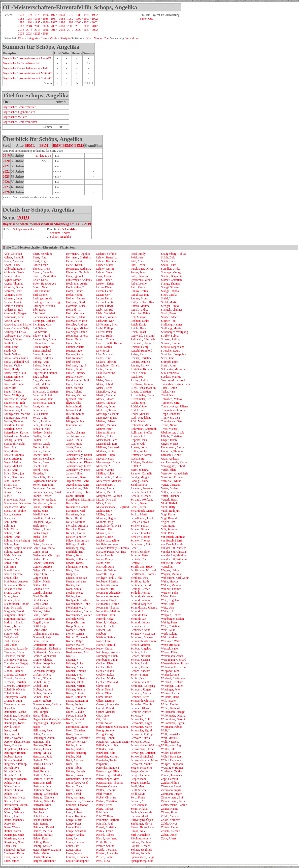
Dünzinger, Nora (14, 842)
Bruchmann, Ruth (14, 585)
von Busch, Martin (172, 541)
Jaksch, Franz (74, 444)
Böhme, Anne (12, 537)
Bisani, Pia (10, 485)
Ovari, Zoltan (104, 723)
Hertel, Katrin (74, 265)
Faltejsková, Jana (43, 399)
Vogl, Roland (169, 518)
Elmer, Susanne (42, 354)
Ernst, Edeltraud (42, 384)
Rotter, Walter (139, 451)
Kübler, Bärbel (75, 749)
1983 (21, 19)
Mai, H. (101, 377)
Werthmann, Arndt (172, 656)
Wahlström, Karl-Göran (175, 578)
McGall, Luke (105, 436)
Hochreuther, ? (75, 287)
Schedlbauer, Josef (142, 518)
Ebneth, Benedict (43, 272)
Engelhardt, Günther (45, 373)
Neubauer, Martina (107, 581)
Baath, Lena (11, 347)
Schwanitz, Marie (141, 727)
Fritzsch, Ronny (42, 529)
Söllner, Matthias (141, 842)
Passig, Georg (104, 734)
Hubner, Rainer (75, 354)
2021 (87, 30)
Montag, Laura (105, 488)
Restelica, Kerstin (141, 369)
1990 (78, 19)
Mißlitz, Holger (106, 473)
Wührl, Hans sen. (171, 760)
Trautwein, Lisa (170, 418)
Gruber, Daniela (42, 693)
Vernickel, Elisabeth (173, 477)
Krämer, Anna (74, 667)
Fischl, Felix (40, 466)
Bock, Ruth (11, 518)
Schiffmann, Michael (143, 570)
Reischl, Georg (140, 347)
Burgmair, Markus (15, 619)
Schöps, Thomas (141, 667)
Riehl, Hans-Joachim (143, 388)
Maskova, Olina (106, 406)
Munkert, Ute (104, 529)
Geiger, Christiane (44, 570)
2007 (54, 26)
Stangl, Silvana (170, 287)
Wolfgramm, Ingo (172, 745)
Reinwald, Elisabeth (143, 339)
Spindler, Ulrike (171, 269)
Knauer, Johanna (76, 581)
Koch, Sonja (73, 589)
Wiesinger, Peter (171, 689)
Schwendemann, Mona (144, 760)
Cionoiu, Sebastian (15, 678)
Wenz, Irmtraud (170, 645)
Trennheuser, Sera (172, 421)
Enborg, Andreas (43, 358)
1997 (54, 22)
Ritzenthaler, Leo (141, 399)
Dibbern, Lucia (13, 757)
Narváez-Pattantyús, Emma (113, 548)
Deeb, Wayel (11, 734)
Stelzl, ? (166, 298)
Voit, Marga (168, 526)
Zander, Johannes (171, 775)
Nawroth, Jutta (105, 567)
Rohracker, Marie (141, 425)
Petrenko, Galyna (107, 786)
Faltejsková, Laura (44, 403)
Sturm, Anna (169, 365)
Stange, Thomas (171, 284)
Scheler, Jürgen (140, 529)
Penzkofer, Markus (108, 757)
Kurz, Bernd (73, 794)
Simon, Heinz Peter (142, 827)
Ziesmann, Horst (171, 786)
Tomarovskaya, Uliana (174, 406)
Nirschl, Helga (105, 619)
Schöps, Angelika (24, 229)
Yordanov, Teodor (172, 771)
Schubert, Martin (141, 693)
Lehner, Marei (105, 265)
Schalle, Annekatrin (143, 492)
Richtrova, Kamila (142, 384)
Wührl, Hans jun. (171, 757)
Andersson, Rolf (14, 310)
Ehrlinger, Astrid (43, 298)
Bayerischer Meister (15, 117)
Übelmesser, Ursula (173, 433)
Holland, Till (74, 310)
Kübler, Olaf (73, 757)
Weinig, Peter (169, 622)
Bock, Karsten (12, 514)
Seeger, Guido (139, 771)
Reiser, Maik (138, 354)
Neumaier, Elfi (105, 589)
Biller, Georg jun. (14, 473)
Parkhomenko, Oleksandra (112, 727)
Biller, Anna (11, 470)
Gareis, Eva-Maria (44, 548)
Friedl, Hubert (41, 514)
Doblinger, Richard (15, 779)
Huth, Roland (74, 392)
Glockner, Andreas (44, 619)
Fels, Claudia (41, 414)
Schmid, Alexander (142, 596)
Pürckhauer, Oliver (142, 269)
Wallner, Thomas (171, 589)
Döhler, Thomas (13, 790)
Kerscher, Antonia (77, 526)
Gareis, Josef (40, 552)
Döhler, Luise (12, 786)
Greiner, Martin (42, 667)
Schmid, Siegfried (142, 604)
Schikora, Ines (139, 578)
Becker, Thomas (13, 421)
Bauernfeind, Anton (16, 399)
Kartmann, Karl (75, 511)
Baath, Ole (10, 351)
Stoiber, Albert (170, 317)
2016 (46, 30)
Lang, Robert (74, 812)
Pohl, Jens (102, 812)
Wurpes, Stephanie (172, 764)
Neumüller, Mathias (108, 611)
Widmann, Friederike (174, 667)
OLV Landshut (68, 229)
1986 (46, 19)
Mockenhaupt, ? (106, 485)
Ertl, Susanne (41, 388)
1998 (62, 22)
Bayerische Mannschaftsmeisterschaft (25, 68)
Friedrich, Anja (42, 522)
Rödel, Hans (138, 410)
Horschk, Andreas (77, 325)
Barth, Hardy (12, 369)
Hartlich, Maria (42, 775)
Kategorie (32, 38)
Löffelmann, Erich (107, 325)
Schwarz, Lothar (141, 742)
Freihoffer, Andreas (44, 500)
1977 (54, 15)
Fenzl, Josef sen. (43, 425)
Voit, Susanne (169, 529)
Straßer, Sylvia (170, 336)
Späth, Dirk (168, 257)
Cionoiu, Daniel (13, 671)
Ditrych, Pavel (12, 775)
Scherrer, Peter (140, 555)
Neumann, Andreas (108, 596)
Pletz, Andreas (105, 809)
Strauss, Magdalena (173, 347)
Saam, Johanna (140, 470)
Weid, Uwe (168, 608)
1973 (21, 15)
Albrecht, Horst (13, 291)
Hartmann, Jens (42, 786)
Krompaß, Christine (78, 738)
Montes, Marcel (106, 492)
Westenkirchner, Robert (175, 663)
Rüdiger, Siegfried (142, 462)
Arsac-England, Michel (18, 325)
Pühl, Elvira (138, 265)
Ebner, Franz (40, 265)
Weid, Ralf (167, 604)
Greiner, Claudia (43, 660)
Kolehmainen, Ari (77, 608)
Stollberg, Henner (172, 325)
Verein (53, 38)
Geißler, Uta (40, 585)
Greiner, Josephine (44, 663)
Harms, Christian (43, 764)
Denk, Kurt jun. (13, 745)
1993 (21, 22)
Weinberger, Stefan (172, 619)
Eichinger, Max (42, 325)
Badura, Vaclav (13, 365)
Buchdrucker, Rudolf (16, 604)
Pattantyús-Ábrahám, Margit (113, 742)
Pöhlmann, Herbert (108, 820)
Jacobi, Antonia (75, 436)
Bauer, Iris (10, 388)
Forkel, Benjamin (43, 485)
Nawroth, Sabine (106, 570)
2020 (78, 30)
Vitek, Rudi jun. (171, 511)
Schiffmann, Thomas (143, 574)
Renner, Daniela (140, 362)
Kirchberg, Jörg (75, 548)
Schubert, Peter (140, 697)
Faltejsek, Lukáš (43, 395)
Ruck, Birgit (138, 459)
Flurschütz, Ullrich (44, 477)
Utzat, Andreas (170, 459)
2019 (70, 30)
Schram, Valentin (141, 682)
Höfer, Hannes (75, 291)
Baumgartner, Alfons (16, 406)
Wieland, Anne (170, 675)
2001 (87, 22)
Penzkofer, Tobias (107, 760)
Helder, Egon (41, 838)
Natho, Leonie (105, 555)
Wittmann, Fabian (172, 727)
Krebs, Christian (76, 708)
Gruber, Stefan (41, 697)
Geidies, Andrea (42, 567)
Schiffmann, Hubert (143, 567)
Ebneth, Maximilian (45, 276)
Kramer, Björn (75, 675)
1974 (29, 15)
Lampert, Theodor (77, 805)
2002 (95, 22)
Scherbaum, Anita (141, 544)
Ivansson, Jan (74, 425)
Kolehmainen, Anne (78, 604)
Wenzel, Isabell (170, 649)
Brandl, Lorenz (13, 570)
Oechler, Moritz (106, 678)
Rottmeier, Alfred (141, 455)
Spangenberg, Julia (142, 861)
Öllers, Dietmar (106, 701)
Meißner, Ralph (106, 455)
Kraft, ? (71, 656)
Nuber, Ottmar (105, 649)
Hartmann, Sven (42, 790)
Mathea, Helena (106, 421)
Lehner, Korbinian (107, 261)
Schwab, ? (137, 716)
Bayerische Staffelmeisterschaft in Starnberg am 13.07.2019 (47, 224)
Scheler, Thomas (141, 541)
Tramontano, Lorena (173, 410)
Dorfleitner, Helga (15, 797)
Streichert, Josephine (173, 354)
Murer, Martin (105, 537)
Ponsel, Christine (106, 827)
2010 (78, 26)
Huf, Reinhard (75, 358)
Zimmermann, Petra (173, 801)
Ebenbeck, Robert (14, 850)
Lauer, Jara (73, 846)
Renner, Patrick (140, 365)
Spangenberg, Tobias (173, 254)
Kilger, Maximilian (77, 541)
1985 (37, 19)
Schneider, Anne (141, 630)
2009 (70, 26)
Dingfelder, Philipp (15, 764)
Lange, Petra (74, 827)
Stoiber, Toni (169, 321)
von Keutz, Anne (171, 563)
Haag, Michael (42, 708)
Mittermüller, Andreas (109, 477)
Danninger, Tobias (15, 723)
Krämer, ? (72, 660)
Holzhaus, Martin (76, 321)
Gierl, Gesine (41, 600)
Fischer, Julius (41, 447)
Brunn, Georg (12, 593)
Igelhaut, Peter (75, 399)
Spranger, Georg (171, 272)
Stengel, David (170, 306)
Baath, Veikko (12, 354)
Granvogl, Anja (42, 637)
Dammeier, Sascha (15, 712)
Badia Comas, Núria (16, 358)
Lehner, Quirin (105, 269)
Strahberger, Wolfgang (174, 332)
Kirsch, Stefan (75, 555)
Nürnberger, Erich (107, 656)
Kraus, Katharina (76, 697)
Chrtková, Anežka (15, 667)
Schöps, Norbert (140, 656)
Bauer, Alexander (14, 384)
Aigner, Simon (12, 280)
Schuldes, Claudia (142, 704)
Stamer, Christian (171, 280)
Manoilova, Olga (106, 392)
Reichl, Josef (138, 332)
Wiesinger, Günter (172, 686)
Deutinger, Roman (15, 753)
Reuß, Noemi (139, 373)
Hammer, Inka (41, 742)
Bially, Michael (13, 466)
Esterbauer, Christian (45, 392)
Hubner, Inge (74, 351)
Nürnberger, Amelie (108, 652)
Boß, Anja (10, 567)
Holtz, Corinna (75, 313)
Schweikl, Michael (142, 757)
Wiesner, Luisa (170, 693)
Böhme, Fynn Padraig (17, 541)
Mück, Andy (104, 503)
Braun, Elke (11, 578)
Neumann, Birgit (106, 600)
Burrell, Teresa (13, 626)
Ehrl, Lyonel (40, 295)
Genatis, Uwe (41, 589)
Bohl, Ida (9, 526)
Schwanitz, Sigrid (141, 730)
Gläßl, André (40, 615)
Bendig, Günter (13, 440)
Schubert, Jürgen (141, 689)
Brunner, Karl (12, 600)
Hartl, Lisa (39, 768)
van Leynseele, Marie (174, 462)
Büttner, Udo (11, 634)
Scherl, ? (136, 548)
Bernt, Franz (11, 447)
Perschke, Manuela (108, 768)
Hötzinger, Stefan (76, 332)
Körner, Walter (75, 645)
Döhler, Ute (11, 794)
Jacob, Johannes (76, 433)
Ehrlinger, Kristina (44, 306)
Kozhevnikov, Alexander (81, 649)
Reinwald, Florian (142, 343)
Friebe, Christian (43, 507)
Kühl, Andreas (75, 760)
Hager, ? (38, 727)
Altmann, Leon (13, 298)
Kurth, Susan (74, 790)
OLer (21, 38)
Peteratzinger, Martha (109, 775)
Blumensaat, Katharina (17, 503)
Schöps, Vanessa (141, 671)
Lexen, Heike (104, 298)
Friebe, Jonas (41, 511)
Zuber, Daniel (169, 835)
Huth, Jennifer (75, 384)
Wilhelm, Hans (170, 697)
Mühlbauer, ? (104, 511)
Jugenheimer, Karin (78, 485)
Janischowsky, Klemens (80, 462)
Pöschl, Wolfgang (107, 838)
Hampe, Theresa (42, 749)
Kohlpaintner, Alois (78, 600)
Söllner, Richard (140, 846)
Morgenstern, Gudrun (109, 496)
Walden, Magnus (171, 585)
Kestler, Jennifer (76, 537)
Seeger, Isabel (139, 779)
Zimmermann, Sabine (174, 805)
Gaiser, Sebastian (43, 544)
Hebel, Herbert (42, 816)
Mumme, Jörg (105, 522)
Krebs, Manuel (75, 719)
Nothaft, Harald (106, 645)
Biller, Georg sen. (14, 477)
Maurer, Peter (104, 429)
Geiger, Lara (40, 574)
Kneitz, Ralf (73, 585)
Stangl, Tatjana (170, 291)
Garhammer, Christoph (46, 555)
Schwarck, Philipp (142, 734)
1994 (29, 22)
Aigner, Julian (12, 276)
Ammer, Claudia (14, 306)
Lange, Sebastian (76, 831)
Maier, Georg (104, 380)
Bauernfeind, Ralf (14, 403)
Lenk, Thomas (105, 276)
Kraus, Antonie (75, 693)
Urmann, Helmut (171, 455)
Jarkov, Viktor (74, 473)
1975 (37, 15)
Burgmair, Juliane (14, 615)
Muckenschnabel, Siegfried (113, 507)
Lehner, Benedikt (107, 257)
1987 (54, 19)
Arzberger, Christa (15, 332)
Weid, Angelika (170, 600)
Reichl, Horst (139, 328)
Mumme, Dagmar (107, 518)
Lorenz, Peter (104, 332)
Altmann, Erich (13, 295)
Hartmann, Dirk (42, 783)
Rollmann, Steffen (142, 433)
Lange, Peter (74, 824)
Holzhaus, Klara (76, 317)
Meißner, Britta (105, 451)
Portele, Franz (105, 831)
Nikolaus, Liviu (106, 615)
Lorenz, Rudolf (105, 336)
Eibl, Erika (39, 310)
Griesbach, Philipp (44, 671)
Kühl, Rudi (73, 764)
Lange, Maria (74, 820)
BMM (57, 146)
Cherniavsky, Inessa (16, 660)
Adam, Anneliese (14, 261)
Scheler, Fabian (140, 526)
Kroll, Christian (75, 730)
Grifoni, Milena (42, 675)
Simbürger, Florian (142, 824)
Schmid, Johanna (141, 600)
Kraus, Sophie (74, 704)
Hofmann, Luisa (76, 306)
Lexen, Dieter (104, 287)
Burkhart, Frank (13, 622)
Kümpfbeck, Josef (77, 783)
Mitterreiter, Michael (109, 481)
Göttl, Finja (40, 626)
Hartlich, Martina (43, 779)
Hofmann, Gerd (75, 302)
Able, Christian (13, 254)
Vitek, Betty (168, 507)
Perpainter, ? (104, 764)
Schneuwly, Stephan (143, 634)
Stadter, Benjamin (172, 276)
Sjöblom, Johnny (141, 838)
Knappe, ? (72, 574)
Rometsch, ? (138, 436)
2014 (29, 30)
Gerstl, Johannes (43, 593)
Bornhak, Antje (13, 559)
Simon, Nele (138, 831)
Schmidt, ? (137, 611)
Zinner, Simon (170, 812)
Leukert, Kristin (106, 284)
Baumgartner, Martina (17, 414)
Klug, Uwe (73, 570)
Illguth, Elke (73, 403)
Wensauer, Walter (171, 641)
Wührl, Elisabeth (171, 753)
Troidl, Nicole (169, 425)
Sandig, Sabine (140, 481)
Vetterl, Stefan (170, 500)
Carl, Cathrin (12, 637)
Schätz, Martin (140, 514)
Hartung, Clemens (44, 797)
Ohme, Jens (103, 686)
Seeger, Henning (141, 775)
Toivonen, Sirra (170, 403)
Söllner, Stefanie (141, 853)
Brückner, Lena (13, 589)
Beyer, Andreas (13, 459)
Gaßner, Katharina (44, 563)
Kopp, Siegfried (76, 626)
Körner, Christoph (77, 637)
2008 (62, 26)
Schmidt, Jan (138, 619)
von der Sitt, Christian (174, 552)
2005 (37, 26)
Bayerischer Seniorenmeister (20, 122)
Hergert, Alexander (44, 861)
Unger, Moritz (169, 444)
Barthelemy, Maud (15, 373)
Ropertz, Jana (139, 440)
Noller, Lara (103, 641)
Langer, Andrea (75, 835)
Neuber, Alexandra (107, 585)
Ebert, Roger (40, 261)
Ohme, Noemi (105, 689)
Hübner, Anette (75, 347)
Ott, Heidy (103, 719)
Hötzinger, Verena (77, 336)
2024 (29, 34)
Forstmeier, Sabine (44, 488)
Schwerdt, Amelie (141, 764)
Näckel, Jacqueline (108, 541)
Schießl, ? (137, 563)
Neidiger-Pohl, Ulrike (109, 578)
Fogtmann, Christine (45, 481)
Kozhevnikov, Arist (78, 652)
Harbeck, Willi (42, 760)
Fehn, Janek (40, 410)
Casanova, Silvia (14, 652)
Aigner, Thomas (13, 284)
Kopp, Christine (76, 622)
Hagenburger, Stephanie (47, 723)
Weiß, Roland (169, 634)
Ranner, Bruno (139, 298)
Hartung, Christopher (45, 794)
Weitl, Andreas (170, 637)
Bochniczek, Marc (15, 507)
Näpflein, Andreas (107, 544)
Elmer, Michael (42, 351)
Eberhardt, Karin (14, 853)
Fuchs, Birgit (40, 533)
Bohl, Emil (10, 522)
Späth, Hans (168, 261)
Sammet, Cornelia (142, 473)
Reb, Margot (138, 317)
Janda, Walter (74, 451)
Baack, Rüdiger (13, 339)
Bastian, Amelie (13, 377)
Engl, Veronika (42, 380)
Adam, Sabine (12, 265)
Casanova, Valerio (15, 656)
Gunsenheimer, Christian (48, 704)
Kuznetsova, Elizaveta (79, 801)
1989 (70, 19)
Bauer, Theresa (13, 392)
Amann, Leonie (13, 302)
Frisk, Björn (40, 526)
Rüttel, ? (136, 466)
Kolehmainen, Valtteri (79, 615)
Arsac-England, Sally (17, 328)
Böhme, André (12, 533)
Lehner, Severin (106, 272)
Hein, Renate (41, 824)
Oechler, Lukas (105, 675)
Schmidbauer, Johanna (144, 608)
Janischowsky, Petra (78, 470)
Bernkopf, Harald (14, 444)
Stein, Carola (169, 295)
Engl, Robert (40, 377)
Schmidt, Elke (139, 615)
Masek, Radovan (106, 403)
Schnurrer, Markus (142, 637)
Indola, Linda (74, 410)
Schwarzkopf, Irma (142, 749)
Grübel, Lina (40, 686)
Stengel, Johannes (172, 310)
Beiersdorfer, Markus (16, 436)
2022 (95, 30)
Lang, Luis (72, 809)
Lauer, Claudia (75, 842)
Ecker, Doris (40, 280)
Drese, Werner (12, 827)
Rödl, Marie (138, 421)
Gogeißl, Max (41, 622)
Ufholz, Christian (171, 436)
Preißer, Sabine (105, 846)
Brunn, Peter (11, 596)
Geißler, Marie (41, 581)
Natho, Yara (103, 563)
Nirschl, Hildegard (107, 622)
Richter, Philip (139, 380)
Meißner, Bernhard (108, 447)
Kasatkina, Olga (76, 514)
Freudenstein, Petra (44, 503)
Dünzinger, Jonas (14, 835)
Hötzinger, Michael (78, 328)
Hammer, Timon (43, 745)
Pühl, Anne (137, 261)
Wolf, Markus (169, 738)
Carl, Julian (11, 645)
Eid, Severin (40, 332)
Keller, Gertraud (76, 522)
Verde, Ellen (168, 470)
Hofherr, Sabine (75, 298)
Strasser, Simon (170, 343)
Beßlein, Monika (14, 455)
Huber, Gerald (74, 339)
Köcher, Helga (75, 593)
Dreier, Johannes (14, 820)
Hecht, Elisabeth (43, 820)
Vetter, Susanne (170, 496)
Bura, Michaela (13, 608)
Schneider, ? (138, 626)
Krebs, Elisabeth (76, 716)
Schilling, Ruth (140, 581)
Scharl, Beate (139, 503)
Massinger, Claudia (108, 414)
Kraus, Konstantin (77, 701)
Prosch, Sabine (105, 857)
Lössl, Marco (104, 347)
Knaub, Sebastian (76, 578)
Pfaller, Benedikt (106, 790)
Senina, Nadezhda (142, 812)
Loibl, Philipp (105, 328)
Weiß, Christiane (171, 626)
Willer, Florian (170, 704)
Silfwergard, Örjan (142, 820)
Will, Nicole (168, 701)
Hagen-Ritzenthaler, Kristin (49, 719)
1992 (95, 19)
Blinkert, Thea (12, 492)
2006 (46, 26)
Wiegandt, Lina (170, 671)
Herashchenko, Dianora (47, 850)
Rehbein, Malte (140, 321)
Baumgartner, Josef (15, 410)
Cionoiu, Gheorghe (15, 675)
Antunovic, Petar (14, 317)
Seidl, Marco (138, 786)
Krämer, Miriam (76, 686)
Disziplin (65, 38)
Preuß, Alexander (107, 850)
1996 (46, 22)
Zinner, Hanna (170, 809)
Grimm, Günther (43, 678)
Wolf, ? (165, 730)
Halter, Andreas (42, 734)
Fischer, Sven (41, 462)
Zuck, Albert (169, 838)
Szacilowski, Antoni (173, 380)
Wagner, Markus (171, 574)
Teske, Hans (168, 392)
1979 (70, 15)
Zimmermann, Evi (172, 797)
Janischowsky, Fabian (79, 459)
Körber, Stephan (76, 630)
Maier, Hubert (105, 384)
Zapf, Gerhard (169, 779)
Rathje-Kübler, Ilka (142, 302)
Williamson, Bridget (173, 712)
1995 (37, 22)
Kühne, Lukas (74, 775)
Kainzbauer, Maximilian (81, 500)
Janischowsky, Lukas (79, 466)
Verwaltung (132, 38)
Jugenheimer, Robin (78, 492)
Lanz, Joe (72, 838)
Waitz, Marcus (170, 581)
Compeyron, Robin (15, 697)
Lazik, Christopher (77, 861)
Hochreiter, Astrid (77, 284)
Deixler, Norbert (14, 738)
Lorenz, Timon (105, 339)
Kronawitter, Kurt (77, 742)
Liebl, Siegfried (106, 313)
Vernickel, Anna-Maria (175, 473)
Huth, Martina (74, 388)
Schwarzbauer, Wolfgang (146, 745)
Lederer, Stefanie (106, 254)
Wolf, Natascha (170, 742)
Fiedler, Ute (40, 440)
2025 (37, 34)
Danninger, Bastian (15, 719)
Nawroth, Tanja (105, 574)
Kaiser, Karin (74, 503)
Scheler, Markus (140, 537)
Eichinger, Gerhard (44, 321)
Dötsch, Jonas (12, 816)
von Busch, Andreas (173, 537)
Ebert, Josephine (43, 254)
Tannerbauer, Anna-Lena (176, 384)
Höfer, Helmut (75, 295)
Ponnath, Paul (105, 824)
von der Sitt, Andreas (174, 548)
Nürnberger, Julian (107, 660)
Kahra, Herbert (75, 496)
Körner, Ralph (74, 641)
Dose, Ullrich (12, 809)
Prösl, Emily (138, 254)
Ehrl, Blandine (41, 291)
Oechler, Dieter (105, 663)
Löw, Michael (105, 354)
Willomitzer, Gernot (173, 719)
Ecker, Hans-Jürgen (44, 284)
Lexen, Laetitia (105, 302)
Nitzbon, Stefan (106, 637)
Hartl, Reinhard (42, 771)
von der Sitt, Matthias (174, 555)
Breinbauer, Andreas (16, 581)
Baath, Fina (11, 343)
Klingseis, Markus (77, 567)
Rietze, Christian (141, 392)
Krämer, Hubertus (77, 678)
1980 (78, 15)
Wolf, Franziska (170, 734)
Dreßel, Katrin (12, 831)
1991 (87, 19)
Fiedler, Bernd (41, 436)
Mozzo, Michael (106, 500)
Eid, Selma (39, 328)
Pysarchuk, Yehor (141, 280)
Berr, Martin (11, 451)
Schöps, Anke (139, 652)
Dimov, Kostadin (14, 760)
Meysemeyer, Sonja (108, 462)
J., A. (69, 429)
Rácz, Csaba (138, 287)
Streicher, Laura (171, 351)
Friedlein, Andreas (44, 518)
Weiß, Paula (168, 630)
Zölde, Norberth (171, 820)
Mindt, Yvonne (105, 470)
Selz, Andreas (139, 805)
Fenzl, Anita (40, 418)
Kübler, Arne (74, 745)
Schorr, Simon (139, 675)
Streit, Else (168, 358)
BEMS (79, 146)
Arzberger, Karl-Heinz (17, 336)
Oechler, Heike (105, 667)
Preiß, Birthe (104, 842)
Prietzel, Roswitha (107, 853)
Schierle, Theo (139, 559)
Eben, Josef (11, 846)
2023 (21, 34)
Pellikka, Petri (105, 749)
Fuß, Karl (38, 541)
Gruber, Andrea (42, 689)
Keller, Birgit (74, 518)
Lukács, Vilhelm (106, 362)
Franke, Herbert (42, 496)
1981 (87, 15)
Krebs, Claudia (75, 712)
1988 (62, 19)
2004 (29, 26)
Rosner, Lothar (140, 447)
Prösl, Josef (138, 257)
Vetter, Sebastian (171, 492)
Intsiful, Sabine (75, 414)
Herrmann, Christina (78, 257)
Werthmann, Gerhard (174, 660)
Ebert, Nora (40, 257)
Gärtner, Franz (41, 559)
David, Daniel (12, 727)
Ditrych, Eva (11, 768)
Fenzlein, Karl (41, 429)
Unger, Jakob (169, 440)
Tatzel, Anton (169, 388)
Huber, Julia (73, 343)
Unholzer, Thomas (172, 451)
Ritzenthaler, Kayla (142, 395)
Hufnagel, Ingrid (76, 365)
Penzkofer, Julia (106, 753)
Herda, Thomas (42, 857)
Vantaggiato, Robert (173, 466)
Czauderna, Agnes (15, 704)
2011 (87, 26)
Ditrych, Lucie (12, 771)
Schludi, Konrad (141, 593)
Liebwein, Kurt (105, 321)
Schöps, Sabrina (140, 660)
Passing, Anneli (106, 738)
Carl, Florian (11, 641)
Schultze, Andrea (60, 233)
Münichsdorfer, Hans (109, 526)
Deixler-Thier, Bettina (17, 742)
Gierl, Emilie (41, 596)
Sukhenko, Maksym (173, 369)
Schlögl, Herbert (141, 589)
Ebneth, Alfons (42, 269)
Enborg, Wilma (42, 369)
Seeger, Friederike (142, 768)
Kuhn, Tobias (74, 768)
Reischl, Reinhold (141, 351)
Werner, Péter (169, 652)
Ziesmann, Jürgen (172, 794)
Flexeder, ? (39, 473)
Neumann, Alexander (109, 593)
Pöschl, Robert (105, 835)
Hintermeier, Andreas (79, 280)
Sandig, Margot (140, 477)
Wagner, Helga (170, 570)
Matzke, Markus (106, 425)
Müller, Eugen (105, 514)
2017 (54, 30)
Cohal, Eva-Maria (14, 689)
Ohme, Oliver (104, 693)
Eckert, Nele (40, 287)
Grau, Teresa (40, 641)
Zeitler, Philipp (170, 783)
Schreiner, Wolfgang (143, 686)
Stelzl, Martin (169, 302)
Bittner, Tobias (12, 488)
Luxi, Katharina (106, 373)
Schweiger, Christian (143, 753)
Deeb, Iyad (10, 730)
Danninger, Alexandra (17, 716)
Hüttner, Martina (76, 395)
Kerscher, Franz (75, 529)
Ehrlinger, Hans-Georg (46, 302)
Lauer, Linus (74, 850)
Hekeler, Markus (43, 835)
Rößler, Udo (138, 444)
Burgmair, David (14, 611)
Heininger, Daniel (43, 827)
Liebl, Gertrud (105, 310)
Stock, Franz (169, 313)
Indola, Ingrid (74, 406)
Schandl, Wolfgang (142, 500)
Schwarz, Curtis (140, 738)
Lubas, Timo (104, 358)
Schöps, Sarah (139, 663)
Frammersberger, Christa (48, 492)
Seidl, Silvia (138, 794)
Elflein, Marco (41, 347)
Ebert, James (11, 861)
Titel (107, 38)
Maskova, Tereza (106, 410)
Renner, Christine (141, 358)
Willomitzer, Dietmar (174, 716)
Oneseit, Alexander (108, 704)
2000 (78, 22)
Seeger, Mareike (140, 783)
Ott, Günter (103, 716)
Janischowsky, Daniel (79, 455)
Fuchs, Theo (40, 537)
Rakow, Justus (139, 291)
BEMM (68, 146)
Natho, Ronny (105, 559)
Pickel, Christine (106, 797)
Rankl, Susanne (140, 295)
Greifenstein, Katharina (47, 649)
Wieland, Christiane (173, 678)
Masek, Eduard (105, 399)
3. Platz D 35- (44, 156)
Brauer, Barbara (13, 574)
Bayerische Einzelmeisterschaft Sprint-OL (28, 78)
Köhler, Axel (74, 596)
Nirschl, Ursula (105, 626)
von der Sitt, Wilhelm (174, 559)
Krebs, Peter (73, 723)
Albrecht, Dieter (13, 287)
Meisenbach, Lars (107, 444)
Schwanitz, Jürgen (142, 723)
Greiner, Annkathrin (45, 656)
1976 (46, 15)
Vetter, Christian (171, 485)
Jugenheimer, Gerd (77, 481)
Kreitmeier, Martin (77, 727)
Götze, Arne (40, 630)
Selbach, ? (137, 801)
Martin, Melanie (106, 395)
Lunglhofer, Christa (108, 365)
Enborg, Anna (41, 362)
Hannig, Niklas (42, 753)
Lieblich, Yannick (107, 317)
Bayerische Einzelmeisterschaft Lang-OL (27, 58)
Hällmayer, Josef (43, 730)
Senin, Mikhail (140, 809)
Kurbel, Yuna (74, 786)
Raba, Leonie (139, 284)
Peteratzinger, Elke (108, 771)
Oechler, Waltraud (107, 682)
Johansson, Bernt (76, 477)
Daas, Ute (10, 708)
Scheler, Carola (140, 522)
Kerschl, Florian (76, 533)
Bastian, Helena (13, 380)
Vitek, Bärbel (169, 503)
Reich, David (139, 325)
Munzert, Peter (105, 533)
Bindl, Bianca (12, 481)
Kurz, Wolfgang (76, 797)
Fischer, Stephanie (44, 459)
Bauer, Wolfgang (14, 395)
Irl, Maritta (73, 418)
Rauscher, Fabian (141, 313)
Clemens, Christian (15, 682)
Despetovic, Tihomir (16, 749)
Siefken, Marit (139, 816)
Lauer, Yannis (74, 853)
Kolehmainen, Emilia (79, 611)
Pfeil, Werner (104, 794)
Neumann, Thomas (108, 608)
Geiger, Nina (40, 578)
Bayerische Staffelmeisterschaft (22, 63)
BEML (30, 146)
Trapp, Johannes (171, 414)
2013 (21, 30)
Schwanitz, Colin (141, 719)
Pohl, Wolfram (105, 816)
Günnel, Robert (42, 701)
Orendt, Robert (105, 708)
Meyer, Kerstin (105, 459)
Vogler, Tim (168, 522)
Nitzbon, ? (102, 634)
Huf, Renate (73, 362)
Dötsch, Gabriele (14, 812)
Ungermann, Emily (172, 447)
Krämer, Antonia (76, 671)
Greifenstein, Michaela (46, 652)
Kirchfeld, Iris (74, 552)
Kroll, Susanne (75, 734)
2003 (21, 26)
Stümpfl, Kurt (169, 362)
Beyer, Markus (13, 462)
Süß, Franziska (170, 373)
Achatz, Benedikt (14, 257)
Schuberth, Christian (143, 701)
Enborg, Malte (41, 365)
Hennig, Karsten (43, 846)
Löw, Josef (103, 351)
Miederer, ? (103, 466)
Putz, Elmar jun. (140, 276)
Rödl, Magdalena (141, 418)
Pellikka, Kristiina (107, 745)
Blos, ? (8, 496)
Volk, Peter (168, 533)
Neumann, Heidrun (108, 604)
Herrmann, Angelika (78, 254)
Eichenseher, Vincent (45, 317)
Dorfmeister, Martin (16, 805)
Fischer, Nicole (42, 455)
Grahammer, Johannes (46, 634)
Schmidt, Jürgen (140, 622)
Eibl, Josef (39, 313)
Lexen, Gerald (105, 291)
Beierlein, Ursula (14, 425)
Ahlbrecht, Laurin (14, 269)
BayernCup (147, 19)
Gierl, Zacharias (42, 608)
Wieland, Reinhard (172, 682)
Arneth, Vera (11, 321)
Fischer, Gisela (42, 444)
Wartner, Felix (170, 593)
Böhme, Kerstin (13, 552)
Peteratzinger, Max (108, 779)
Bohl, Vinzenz (12, 529)
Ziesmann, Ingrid (171, 790)
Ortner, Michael (106, 712)
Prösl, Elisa (103, 861)
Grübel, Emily (41, 682)
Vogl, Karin (168, 514)
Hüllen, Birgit (74, 369)
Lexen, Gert (103, 295)
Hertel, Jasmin (75, 261)
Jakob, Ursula (74, 440)
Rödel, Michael (140, 414)
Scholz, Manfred (141, 645)
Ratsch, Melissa (140, 306)
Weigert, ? (167, 611)
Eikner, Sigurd (41, 336)
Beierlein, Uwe (13, 429)
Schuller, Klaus (140, 708)
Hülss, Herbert (75, 377)
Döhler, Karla (12, 783)
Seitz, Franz (138, 797)
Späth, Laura (169, 265)
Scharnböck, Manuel (143, 511)
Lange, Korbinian (77, 816)
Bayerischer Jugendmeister (19, 112)
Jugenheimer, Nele (77, 488)
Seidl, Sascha (139, 790)
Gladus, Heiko (41, 611)
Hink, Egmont (74, 276)
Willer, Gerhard (170, 708)
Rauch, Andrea (140, 310)
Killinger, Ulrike (76, 544)
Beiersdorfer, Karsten (17, 433)
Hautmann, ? (40, 809)
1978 (62, 15)
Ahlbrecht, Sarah (14, 272)
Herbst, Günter (42, 853)
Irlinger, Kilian (75, 421)
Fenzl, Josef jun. (43, 421)
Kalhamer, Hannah (77, 507)
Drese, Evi (10, 824)
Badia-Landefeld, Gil (16, 362)
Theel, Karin (169, 395)
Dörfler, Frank (12, 801)
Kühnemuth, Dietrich (79, 779)
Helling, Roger (42, 842)
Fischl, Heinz (41, 470)
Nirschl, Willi (104, 630)
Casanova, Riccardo (16, 649)
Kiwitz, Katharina (77, 559)
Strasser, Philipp (171, 339)
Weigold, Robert (171, 615)
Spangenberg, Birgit (143, 857)
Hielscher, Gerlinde (78, 272)
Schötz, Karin (139, 678)
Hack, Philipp (41, 716)
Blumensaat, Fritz (14, 500)
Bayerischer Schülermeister (19, 107)
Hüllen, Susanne (76, 373)
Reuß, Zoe (137, 377)
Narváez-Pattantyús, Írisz (111, 552)
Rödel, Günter (139, 406)
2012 (95, 26)
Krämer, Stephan (76, 689)
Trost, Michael (170, 429)
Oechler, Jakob (105, 671)
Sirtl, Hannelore (140, 835)
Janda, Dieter (74, 447)
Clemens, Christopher (17, 686)
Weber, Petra (169, 596)
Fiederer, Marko (42, 433)
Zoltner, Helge (170, 827)
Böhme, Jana (11, 544)
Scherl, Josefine (140, 552)
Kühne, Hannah (75, 771)
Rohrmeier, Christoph (144, 429)
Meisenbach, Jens (107, 440)
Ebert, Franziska (14, 857)
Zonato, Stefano (171, 831)
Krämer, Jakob (75, 682)
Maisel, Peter (104, 388)
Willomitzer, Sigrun (173, 723)
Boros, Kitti (11, 563)
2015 (37, 30)
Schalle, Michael (141, 496)
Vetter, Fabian (169, 488)
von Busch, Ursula (172, 544)
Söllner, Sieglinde (141, 850)
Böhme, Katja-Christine (18, 548)
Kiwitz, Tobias (75, 563)
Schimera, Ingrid (141, 585)
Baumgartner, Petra (15, 418)
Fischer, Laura (41, 451)
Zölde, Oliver (169, 824)
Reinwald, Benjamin (143, 336)
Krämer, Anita (74, 663)
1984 (29, 19)
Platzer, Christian (107, 801)
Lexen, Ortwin (105, 306)
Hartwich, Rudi (42, 805)
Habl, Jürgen (40, 712)
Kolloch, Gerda (75, 619)
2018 (62, 30)
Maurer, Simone (106, 433)
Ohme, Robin (104, 697)
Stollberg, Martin (171, 328)
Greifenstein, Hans (44, 645)
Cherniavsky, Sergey (16, 663)
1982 (95, 15)
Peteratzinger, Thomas (110, 783)
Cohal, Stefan (12, 693)
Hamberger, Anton (44, 738)
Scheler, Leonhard (142, 533)
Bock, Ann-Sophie (15, 511)
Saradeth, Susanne (142, 488)
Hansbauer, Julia (43, 757)
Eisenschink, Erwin (44, 339)
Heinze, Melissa (42, 831)
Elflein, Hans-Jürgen (45, 343)
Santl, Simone (139, 485)
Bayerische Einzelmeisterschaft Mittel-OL (28, 73)
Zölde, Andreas (170, 816)
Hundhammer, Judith (79, 380)
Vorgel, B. (167, 567)
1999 (70, 22)
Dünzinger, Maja (14, 838)
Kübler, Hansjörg (76, 753)
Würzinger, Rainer (172, 768)
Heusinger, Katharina (79, 269)
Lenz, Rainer (104, 280)
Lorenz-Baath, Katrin (109, 343)
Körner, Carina (75, 634)
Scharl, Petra (138, 507)
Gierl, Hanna (40, 604)
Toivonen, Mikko (171, 399)
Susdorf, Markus (171, 377)
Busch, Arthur (12, 630)
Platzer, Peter (104, 805)
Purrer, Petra (138, 272)
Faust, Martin (41, 406)
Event (44, 38)
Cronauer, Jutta (13, 701)
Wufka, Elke (168, 749)
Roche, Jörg (138, 403)
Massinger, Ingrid (107, 418)
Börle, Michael (13, 555)
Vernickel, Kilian (171, 481)
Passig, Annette (105, 730)
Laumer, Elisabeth (77, 857)
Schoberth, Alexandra (144, 641)
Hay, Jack (39, 812)
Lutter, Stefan (104, 369)
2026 (46, 34)
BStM (44, 146)
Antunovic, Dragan (15, 313)
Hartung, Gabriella (44, 801)
